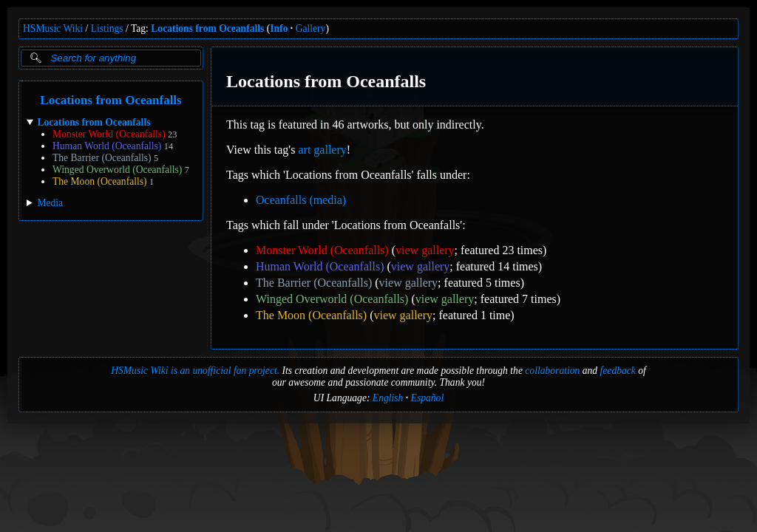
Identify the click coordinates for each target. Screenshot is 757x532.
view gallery (425, 250)
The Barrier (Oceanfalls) (102, 158)
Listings (107, 28)
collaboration (552, 371)
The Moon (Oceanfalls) (100, 181)
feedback (618, 371)
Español (428, 398)
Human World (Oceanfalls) (107, 146)
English (388, 398)
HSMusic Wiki (53, 28)
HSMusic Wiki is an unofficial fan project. (195, 371)
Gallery (311, 28)
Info (279, 28)
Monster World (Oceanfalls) (109, 134)
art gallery (322, 150)
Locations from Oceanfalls (207, 28)
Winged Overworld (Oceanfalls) (117, 170)
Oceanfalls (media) (301, 200)
